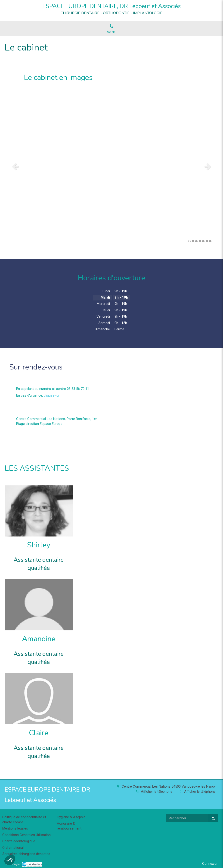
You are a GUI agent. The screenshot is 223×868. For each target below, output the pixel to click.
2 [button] (193, 241)
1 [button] (189, 241)
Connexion (210, 864)
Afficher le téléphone (157, 792)
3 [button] (196, 241)
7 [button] (210, 241)
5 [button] (203, 241)
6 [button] (207, 241)
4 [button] (200, 241)
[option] (111, 166)
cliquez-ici (51, 395)
